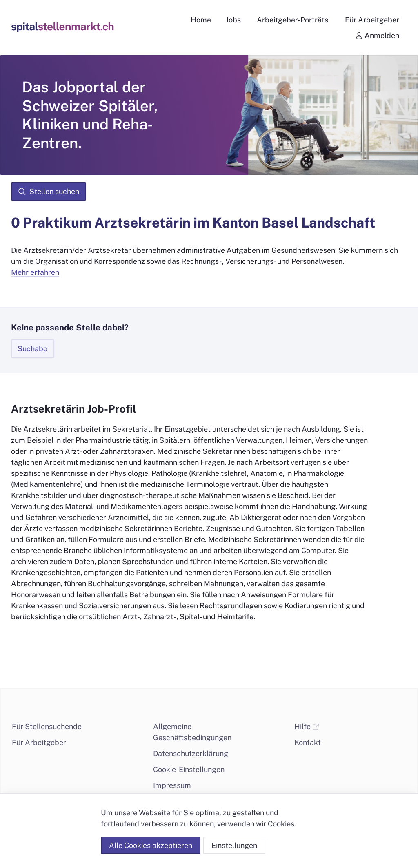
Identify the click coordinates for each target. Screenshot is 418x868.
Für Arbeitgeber (39, 742)
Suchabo (32, 349)
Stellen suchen (48, 192)
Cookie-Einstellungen (189, 769)
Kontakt (308, 742)
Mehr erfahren (35, 272)
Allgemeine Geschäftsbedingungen (192, 732)
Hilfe (307, 726)
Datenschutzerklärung (191, 753)
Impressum (172, 785)
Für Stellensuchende (47, 726)
